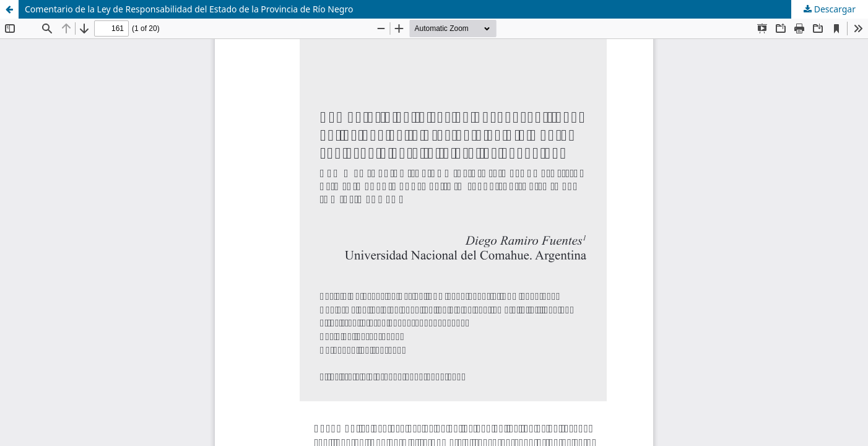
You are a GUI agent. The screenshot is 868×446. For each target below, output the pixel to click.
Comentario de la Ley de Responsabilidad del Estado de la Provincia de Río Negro (189, 9)
